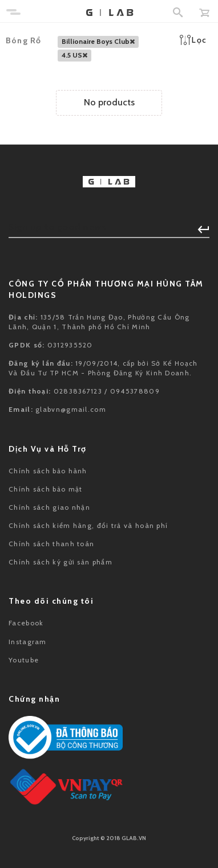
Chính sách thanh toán (51, 544)
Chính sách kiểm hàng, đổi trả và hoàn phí (88, 525)
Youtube (24, 660)
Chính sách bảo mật (45, 489)
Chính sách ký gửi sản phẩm (60, 562)
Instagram (28, 642)
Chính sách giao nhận (49, 507)
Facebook (26, 623)
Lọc (193, 40)
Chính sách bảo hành (48, 471)
